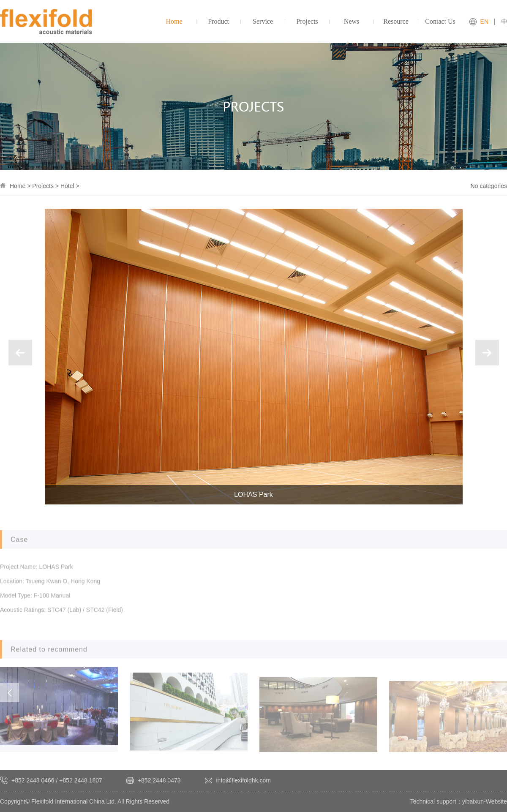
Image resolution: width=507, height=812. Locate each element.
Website (496, 801)
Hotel (67, 186)
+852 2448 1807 (81, 780)
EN (484, 22)
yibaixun (473, 801)
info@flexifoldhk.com (244, 780)
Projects (43, 186)
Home (18, 186)
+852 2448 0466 (33, 780)
